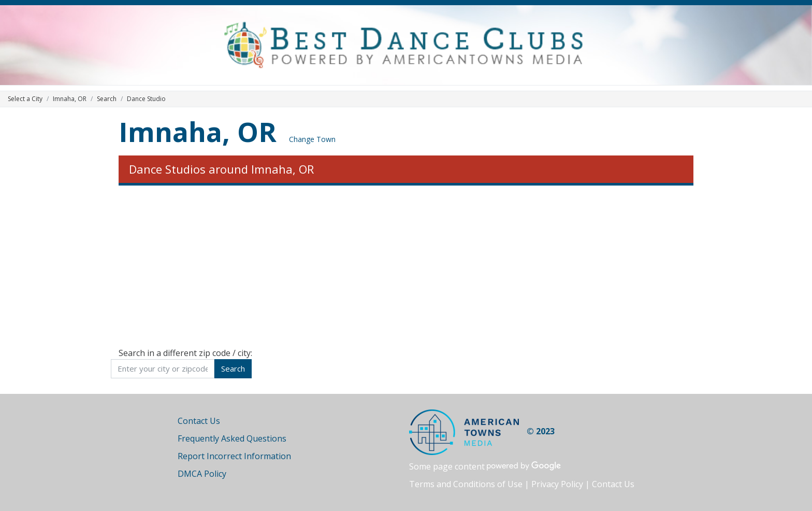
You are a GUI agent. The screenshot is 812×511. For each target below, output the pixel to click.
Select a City (25, 99)
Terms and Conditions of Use (466, 484)
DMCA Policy (202, 474)
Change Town (312, 139)
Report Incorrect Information (234, 456)
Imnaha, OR (198, 131)
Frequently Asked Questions (232, 438)
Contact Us (199, 421)
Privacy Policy (557, 484)
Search (107, 99)
